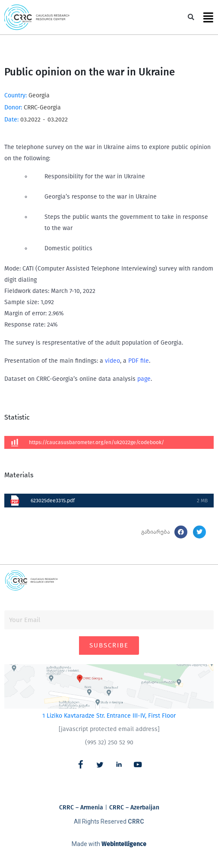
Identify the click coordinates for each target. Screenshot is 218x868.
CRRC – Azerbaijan (134, 807)
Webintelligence (124, 844)
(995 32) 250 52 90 (109, 742)
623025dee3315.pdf (53, 501)
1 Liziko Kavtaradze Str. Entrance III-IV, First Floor (109, 716)
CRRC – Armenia (81, 807)
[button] (191, 17)
